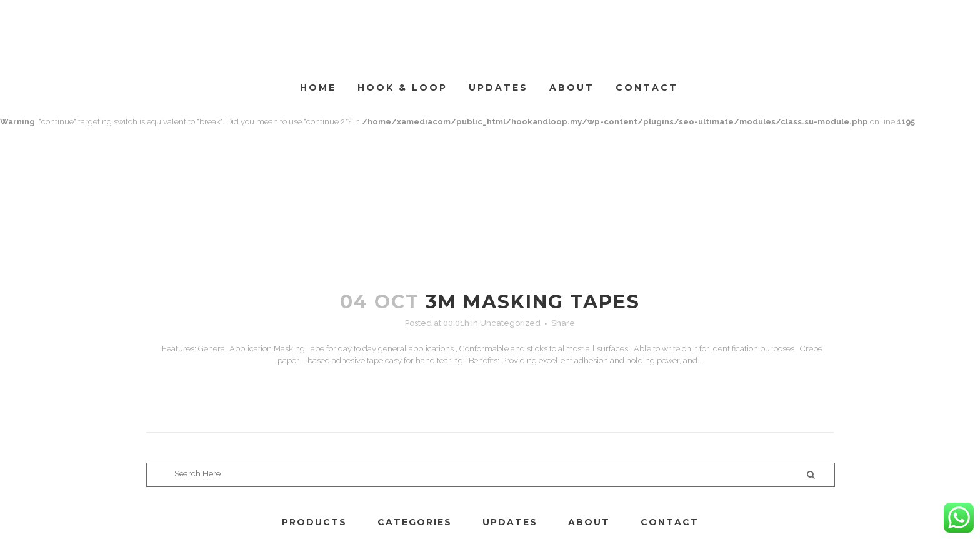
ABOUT (589, 522)
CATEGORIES (415, 522)
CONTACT (670, 522)
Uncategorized (510, 323)
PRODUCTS (314, 522)
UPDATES (510, 522)
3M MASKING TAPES (533, 302)
